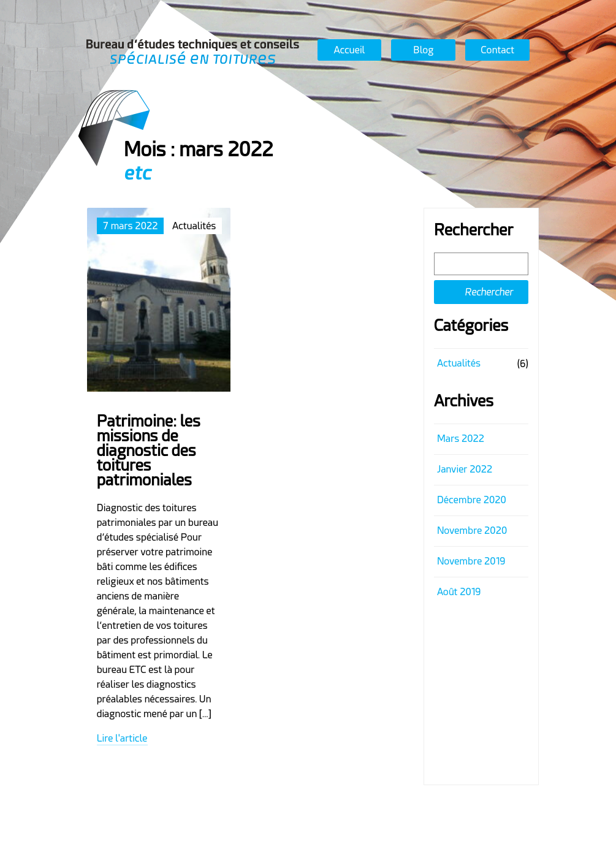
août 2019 (459, 592)
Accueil (350, 50)
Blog (423, 50)
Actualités (459, 363)
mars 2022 (461, 439)
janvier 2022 (465, 469)
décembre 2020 (472, 500)
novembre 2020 (472, 530)
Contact (498, 50)
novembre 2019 (471, 561)
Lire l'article (122, 738)
